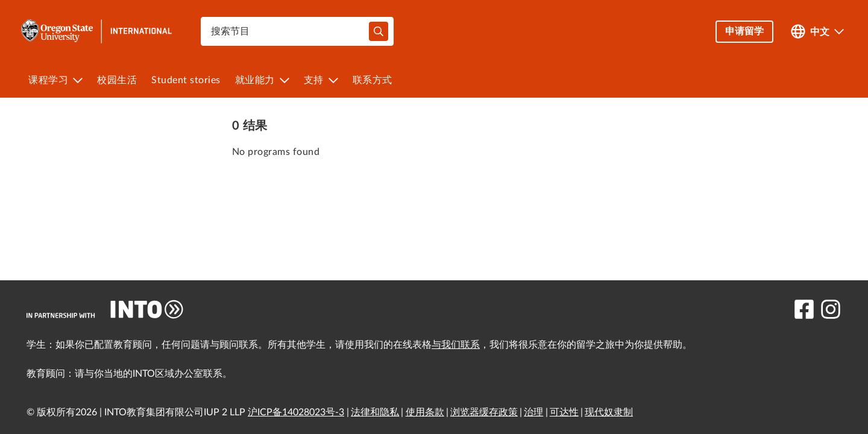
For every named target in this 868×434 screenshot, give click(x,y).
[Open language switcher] (817, 32)
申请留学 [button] (744, 31)
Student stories (186, 80)
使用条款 (425, 412)
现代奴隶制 (609, 412)
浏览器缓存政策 (484, 412)
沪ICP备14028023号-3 (296, 412)
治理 (533, 412)
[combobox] (297, 31)
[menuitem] (55, 80)
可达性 (564, 412)
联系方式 (373, 80)
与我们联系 (456, 345)
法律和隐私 (375, 412)
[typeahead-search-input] (379, 31)
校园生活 (117, 80)
